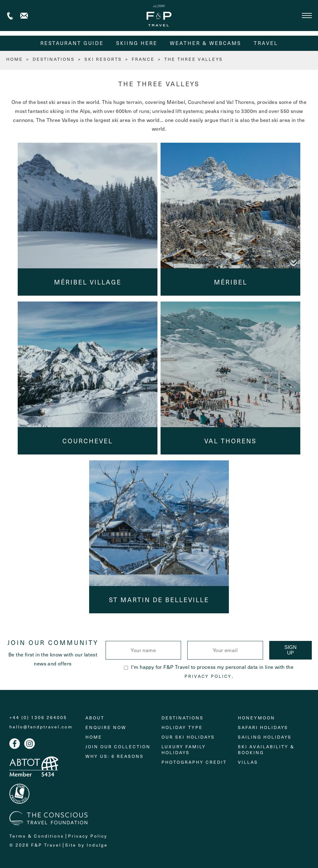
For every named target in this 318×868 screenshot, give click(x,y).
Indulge (97, 845)
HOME (15, 59)
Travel (266, 43)
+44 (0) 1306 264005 (10, 16)
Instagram (30, 744)
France (143, 59)
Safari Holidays (263, 727)
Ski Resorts (103, 59)
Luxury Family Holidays (184, 749)
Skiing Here (137, 43)
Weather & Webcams (206, 43)
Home (94, 737)
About (95, 718)
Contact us (24, 16)
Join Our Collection (118, 747)
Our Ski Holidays (188, 737)
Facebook (15, 744)
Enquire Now (106, 727)
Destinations (54, 59)
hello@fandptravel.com (41, 727)
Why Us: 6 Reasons (115, 756)
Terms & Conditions (37, 836)
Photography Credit (194, 762)
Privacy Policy (208, 676)
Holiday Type (182, 727)
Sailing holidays (265, 737)
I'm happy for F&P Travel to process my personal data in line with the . (209, 671)
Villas (248, 762)
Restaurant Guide (72, 43)
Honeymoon (257, 718)
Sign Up (291, 650)
